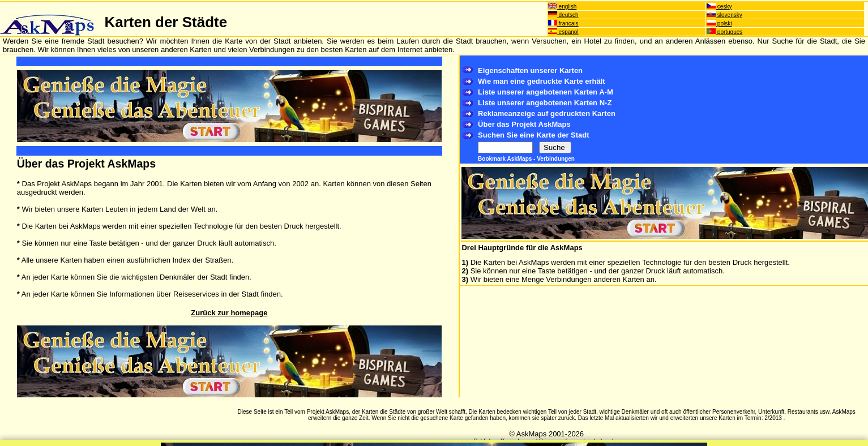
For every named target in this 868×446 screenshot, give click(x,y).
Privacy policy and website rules (579, 441)
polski (719, 23)
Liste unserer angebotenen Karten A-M (546, 92)
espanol (563, 32)
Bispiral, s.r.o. (518, 441)
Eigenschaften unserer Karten (530, 70)
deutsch (563, 15)
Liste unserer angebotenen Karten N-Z (545, 103)
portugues (724, 32)
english (562, 7)
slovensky (724, 15)
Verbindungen (556, 159)
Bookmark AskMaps (506, 159)
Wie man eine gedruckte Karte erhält (542, 81)
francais (563, 23)
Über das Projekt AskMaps (524, 124)
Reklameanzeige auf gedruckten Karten (547, 113)
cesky (719, 7)
